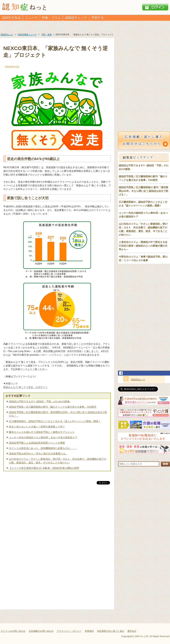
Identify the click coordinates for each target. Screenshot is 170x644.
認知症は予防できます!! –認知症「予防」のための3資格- (40, 401)
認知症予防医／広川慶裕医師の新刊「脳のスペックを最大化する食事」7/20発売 (53, 407)
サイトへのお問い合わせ (13, 631)
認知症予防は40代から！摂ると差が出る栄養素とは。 (38, 454)
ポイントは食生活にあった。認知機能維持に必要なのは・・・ (43, 448)
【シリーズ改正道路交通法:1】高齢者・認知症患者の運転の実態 (44, 468)
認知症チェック (76, 18)
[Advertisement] (57, 521)
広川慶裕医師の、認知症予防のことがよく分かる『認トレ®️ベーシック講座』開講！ (55, 421)
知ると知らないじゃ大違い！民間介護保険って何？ (37, 427)
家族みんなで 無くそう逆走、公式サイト (25, 387)
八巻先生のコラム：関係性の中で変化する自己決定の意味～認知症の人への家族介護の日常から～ (143, 246)
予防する (97, 18)
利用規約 (89, 631)
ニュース (31, 18)
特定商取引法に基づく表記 (111, 631)
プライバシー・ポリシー (69, 631)
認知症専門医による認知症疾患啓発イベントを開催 (37, 443)
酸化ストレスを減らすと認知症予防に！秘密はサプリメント (42, 432)
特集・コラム (51, 18)
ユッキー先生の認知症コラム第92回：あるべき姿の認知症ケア (43, 437)
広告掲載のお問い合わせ (41, 631)
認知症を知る (11, 18)
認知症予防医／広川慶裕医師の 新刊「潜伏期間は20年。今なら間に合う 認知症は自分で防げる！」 (144, 191)
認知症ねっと (138, 380)
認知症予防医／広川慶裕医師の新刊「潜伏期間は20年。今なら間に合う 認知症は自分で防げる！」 (58, 414)
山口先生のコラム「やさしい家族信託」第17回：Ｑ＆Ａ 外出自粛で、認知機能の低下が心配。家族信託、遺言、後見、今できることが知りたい (58, 461)
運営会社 (132, 631)
